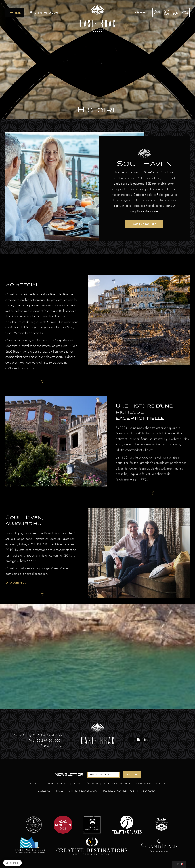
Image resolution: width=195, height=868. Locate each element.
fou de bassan (185, 13)
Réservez (141, 12)
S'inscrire (132, 774)
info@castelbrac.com (52, 746)
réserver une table (166, 13)
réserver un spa (176, 13)
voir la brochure (144, 224)
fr (177, 864)
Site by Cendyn (149, 791)
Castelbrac (44, 791)
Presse (60, 791)
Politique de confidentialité (119, 791)
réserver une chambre (157, 13)
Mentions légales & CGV (83, 791)
